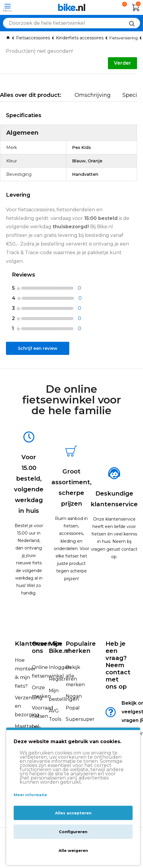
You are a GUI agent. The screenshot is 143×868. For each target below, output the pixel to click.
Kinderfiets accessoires (80, 38)
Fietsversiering (124, 38)
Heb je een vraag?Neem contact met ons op (118, 665)
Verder (122, 63)
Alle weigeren (73, 850)
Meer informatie (30, 795)
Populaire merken (81, 647)
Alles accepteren (73, 813)
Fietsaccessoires (33, 38)
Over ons (39, 647)
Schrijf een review (38, 348)
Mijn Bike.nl (59, 647)
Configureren (73, 832)
